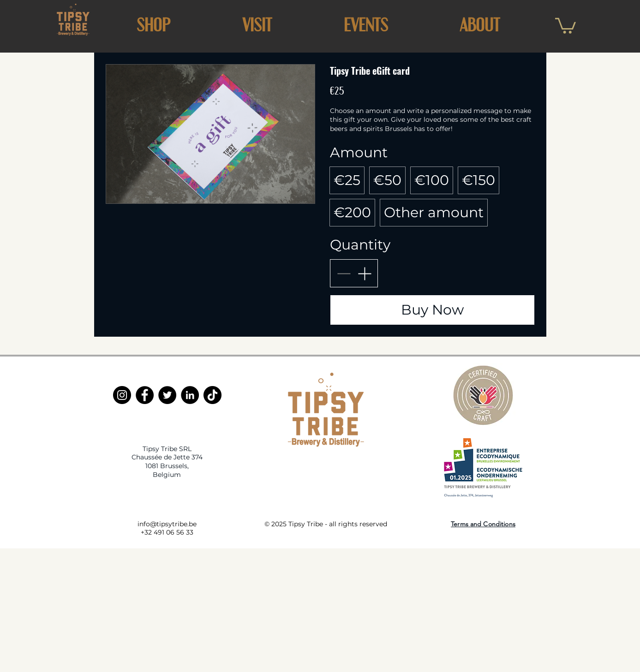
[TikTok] (212, 395)
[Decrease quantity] (344, 273)
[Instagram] (122, 395)
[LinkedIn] (190, 395)
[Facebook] (145, 395)
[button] (257, 25)
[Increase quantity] (364, 273)
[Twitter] (167, 395)
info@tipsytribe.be (167, 524)
